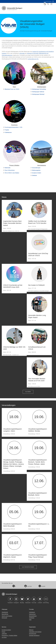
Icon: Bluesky (22, 599)
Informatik (22, 53)
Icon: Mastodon (28, 599)
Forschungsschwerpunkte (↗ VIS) (13, 127)
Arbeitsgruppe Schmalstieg (39, 89)
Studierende (5, 612)
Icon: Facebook (10, 599)
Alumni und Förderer (7, 616)
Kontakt (42, 586)
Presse (3, 632)
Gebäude (34, 175)
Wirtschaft (4, 618)
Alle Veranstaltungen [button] (28, 567)
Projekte (7, 130)
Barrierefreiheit (33, 616)
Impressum (32, 612)
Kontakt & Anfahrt (36, 173)
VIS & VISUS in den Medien (12, 173)
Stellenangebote (36, 170)
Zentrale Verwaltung (34, 635)
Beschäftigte (5, 614)
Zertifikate (32, 618)
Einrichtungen (33, 634)
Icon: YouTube (34, 599)
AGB (30, 620)
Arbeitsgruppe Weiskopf (38, 94)
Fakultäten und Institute (35, 632)
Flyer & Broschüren (10, 170)
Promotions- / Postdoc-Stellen (9, 635)
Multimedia (7, 168)
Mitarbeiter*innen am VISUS (12, 89)
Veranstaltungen (36, 168)
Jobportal (4, 634)
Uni (48, 1)
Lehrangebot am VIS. (33, 59)
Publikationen (8, 132)
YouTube (28, 586)
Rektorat (31, 630)
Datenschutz (32, 614)
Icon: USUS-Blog (46, 599)
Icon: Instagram (16, 599)
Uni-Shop (4, 637)
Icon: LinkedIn (40, 599)
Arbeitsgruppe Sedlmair (38, 92)
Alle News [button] (28, 392)
